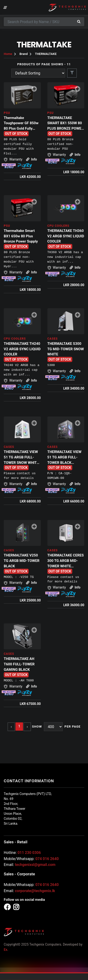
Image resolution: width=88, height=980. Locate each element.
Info (31, 159)
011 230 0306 (29, 853)
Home (8, 54)
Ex (6, 950)
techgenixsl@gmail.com (35, 865)
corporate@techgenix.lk (35, 891)
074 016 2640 (47, 859)
